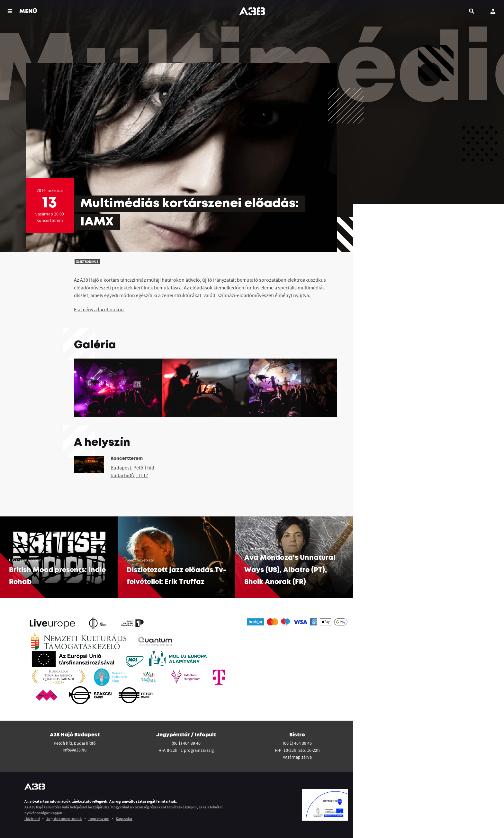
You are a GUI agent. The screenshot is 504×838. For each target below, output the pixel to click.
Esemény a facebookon (99, 309)
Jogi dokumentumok (64, 819)
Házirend (32, 819)
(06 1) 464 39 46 (297, 743)
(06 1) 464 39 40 (186, 743)
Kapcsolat (124, 819)
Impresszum (99, 819)
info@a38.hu (75, 750)
